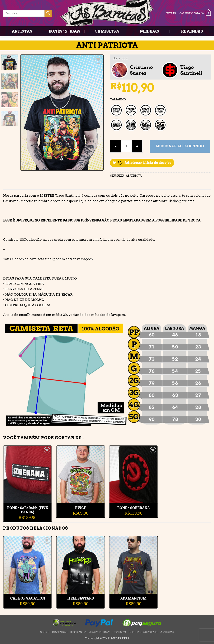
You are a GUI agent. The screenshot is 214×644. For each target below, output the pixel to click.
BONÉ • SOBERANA (134, 508)
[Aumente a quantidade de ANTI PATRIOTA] (137, 146)
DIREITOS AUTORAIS (143, 632)
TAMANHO (118, 99)
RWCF (80, 508)
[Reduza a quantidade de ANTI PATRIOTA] (116, 146)
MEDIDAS (150, 31)
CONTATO (119, 632)
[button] (195, 13)
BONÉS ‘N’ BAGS (65, 31)
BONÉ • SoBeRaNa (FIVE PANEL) (27, 510)
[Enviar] (48, 13)
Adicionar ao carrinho (180, 146)
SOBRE (45, 632)
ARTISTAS (22, 31)
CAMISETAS (107, 31)
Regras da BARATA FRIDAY (90, 632)
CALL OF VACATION (28, 598)
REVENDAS (192, 31)
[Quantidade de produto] (126, 146)
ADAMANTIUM (133, 598)
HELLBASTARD (81, 598)
